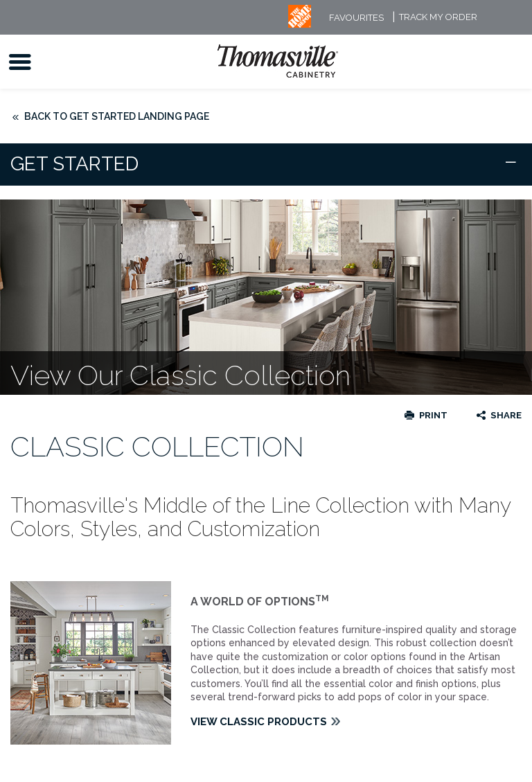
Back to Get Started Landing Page (117, 116)
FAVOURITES (356, 18)
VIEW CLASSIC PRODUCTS (259, 722)
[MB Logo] (300, 25)
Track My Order (438, 18)
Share (506, 415)
